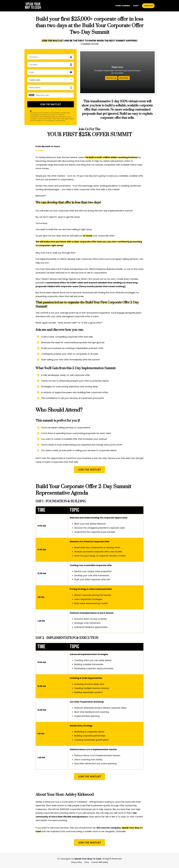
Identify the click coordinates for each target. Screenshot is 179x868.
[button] (51, 80)
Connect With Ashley (100, 862)
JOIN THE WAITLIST (51, 104)
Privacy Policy (76, 862)
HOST (136, 6)
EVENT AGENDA (123, 6)
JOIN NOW (148, 6)
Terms (87, 862)
